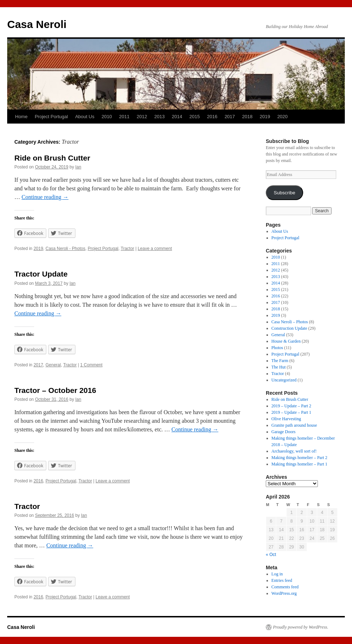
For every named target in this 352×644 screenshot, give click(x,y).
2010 (107, 117)
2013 (159, 117)
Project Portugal (52, 117)
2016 (212, 117)
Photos (277, 348)
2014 (177, 117)
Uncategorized (284, 380)
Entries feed (282, 580)
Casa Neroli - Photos (66, 249)
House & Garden (286, 341)
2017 (230, 117)
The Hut (279, 367)
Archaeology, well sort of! (294, 451)
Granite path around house (294, 425)
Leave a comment (155, 249)
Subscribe (284, 193)
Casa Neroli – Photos (290, 322)
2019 (265, 117)
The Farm (280, 361)
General (53, 365)
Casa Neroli (37, 24)
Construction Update (290, 328)
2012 (142, 117)
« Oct (271, 555)
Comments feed (285, 587)
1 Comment (91, 365)
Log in (277, 574)
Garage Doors (284, 432)
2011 (124, 117)
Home (21, 117)
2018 (247, 117)
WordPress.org (284, 593)
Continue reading (45, 197)
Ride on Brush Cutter (52, 158)
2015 (194, 117)
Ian (78, 167)
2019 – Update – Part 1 (291, 412)
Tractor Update (41, 274)
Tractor (128, 249)
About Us (85, 117)
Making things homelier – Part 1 (300, 464)
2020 (282, 117)
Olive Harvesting (286, 419)
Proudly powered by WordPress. (301, 627)
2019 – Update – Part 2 (291, 406)
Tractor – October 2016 (55, 390)
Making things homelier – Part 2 (300, 458)
